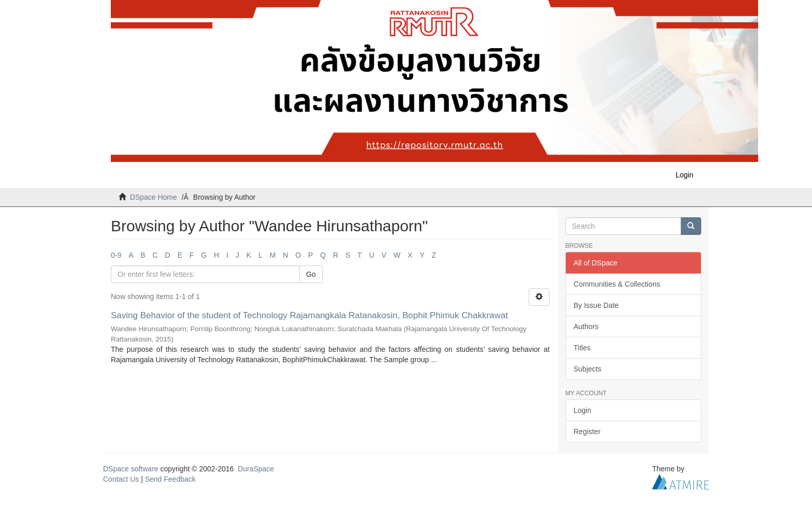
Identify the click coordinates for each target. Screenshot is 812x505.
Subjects (588, 369)
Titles (582, 348)
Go (311, 274)
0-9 (116, 255)
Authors (586, 326)
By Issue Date (596, 305)
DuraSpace (256, 469)
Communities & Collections (617, 284)
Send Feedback (170, 479)
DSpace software (131, 469)
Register (587, 432)
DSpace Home (154, 197)
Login (583, 410)
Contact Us (121, 479)
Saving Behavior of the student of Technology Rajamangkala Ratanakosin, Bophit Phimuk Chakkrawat (309, 315)
